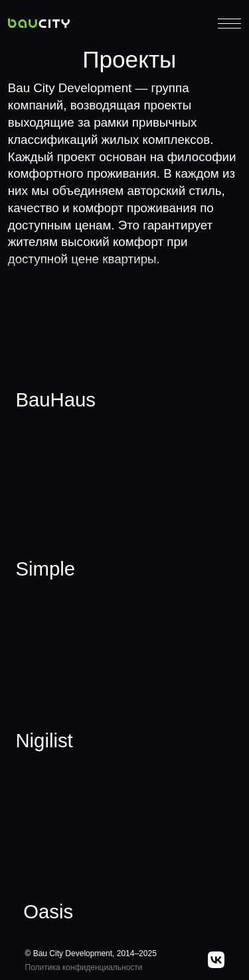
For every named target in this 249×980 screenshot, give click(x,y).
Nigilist (44, 740)
